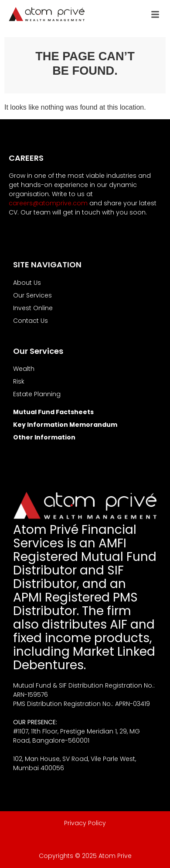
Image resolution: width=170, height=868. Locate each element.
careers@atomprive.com (48, 203)
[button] (155, 14)
